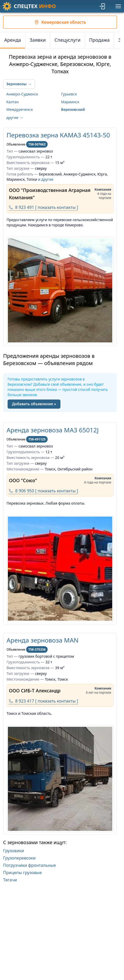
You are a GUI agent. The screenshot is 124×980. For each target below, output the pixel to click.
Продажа (100, 40)
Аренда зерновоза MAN (43, 640)
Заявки (38, 40)
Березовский (73, 109)
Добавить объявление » (34, 404)
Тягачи (10, 880)
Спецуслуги (67, 40)
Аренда (13, 40)
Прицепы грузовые (22, 873)
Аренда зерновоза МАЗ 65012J (53, 430)
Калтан (13, 102)
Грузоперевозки (19, 858)
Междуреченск (19, 109)
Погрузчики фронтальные (29, 865)
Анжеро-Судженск (22, 94)
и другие (46, 179)
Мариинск (70, 102)
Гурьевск (69, 94)
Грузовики (14, 851)
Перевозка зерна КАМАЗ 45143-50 (58, 135)
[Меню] (118, 6)
